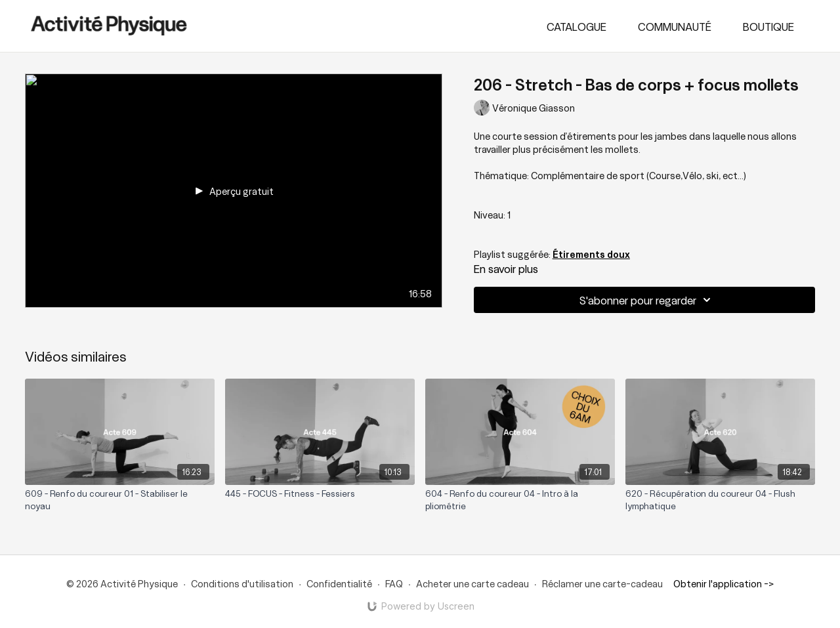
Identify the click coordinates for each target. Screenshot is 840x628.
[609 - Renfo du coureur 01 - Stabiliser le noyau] (120, 500)
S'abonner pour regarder (647, 300)
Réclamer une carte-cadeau (602, 583)
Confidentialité (339, 583)
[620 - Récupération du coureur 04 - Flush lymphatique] (720, 500)
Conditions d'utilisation (242, 583)
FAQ (394, 583)
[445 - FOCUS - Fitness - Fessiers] (320, 493)
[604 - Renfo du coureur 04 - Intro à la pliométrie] (520, 500)
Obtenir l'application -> (724, 583)
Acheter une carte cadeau (472, 583)
